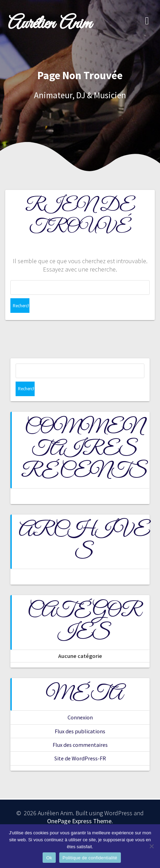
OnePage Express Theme (79, 821)
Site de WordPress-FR (80, 758)
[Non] (151, 846)
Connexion (80, 717)
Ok (49, 858)
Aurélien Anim (50, 24)
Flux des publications (80, 731)
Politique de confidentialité (90, 858)
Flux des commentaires (80, 745)
